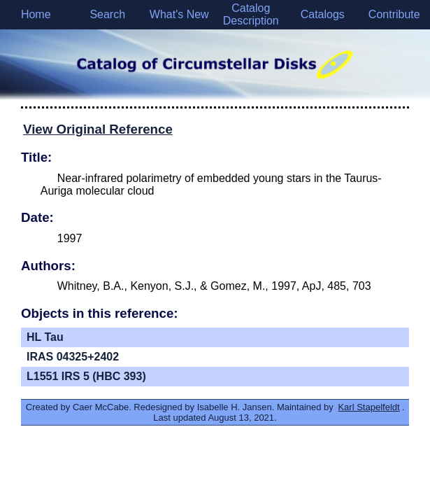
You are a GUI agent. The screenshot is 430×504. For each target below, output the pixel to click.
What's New (179, 14)
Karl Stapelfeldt (368, 407)
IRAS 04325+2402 (73, 357)
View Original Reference (98, 129)
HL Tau (45, 337)
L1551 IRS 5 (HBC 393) (86, 376)
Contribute (394, 14)
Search (107, 14)
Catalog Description (251, 14)
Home (36, 14)
